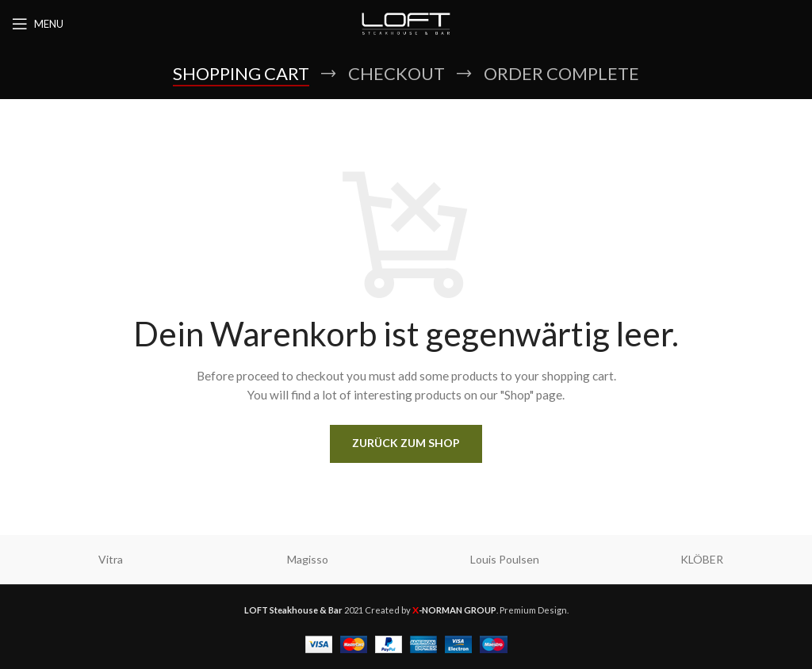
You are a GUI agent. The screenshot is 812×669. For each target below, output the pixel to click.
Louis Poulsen (505, 559)
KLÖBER (702, 559)
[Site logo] (406, 23)
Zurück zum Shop (406, 443)
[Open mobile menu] (38, 24)
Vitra (111, 559)
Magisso (308, 559)
